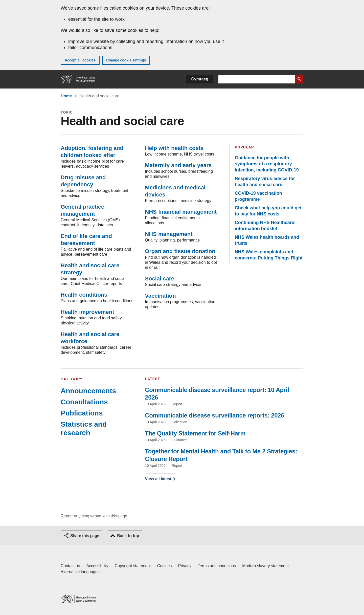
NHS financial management (181, 212)
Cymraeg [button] (200, 79)
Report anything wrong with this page (94, 516)
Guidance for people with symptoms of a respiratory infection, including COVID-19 (267, 164)
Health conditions (84, 295)
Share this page (85, 536)
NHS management (169, 234)
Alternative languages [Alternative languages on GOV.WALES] (80, 572)
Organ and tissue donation (180, 251)
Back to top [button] (128, 536)
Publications (82, 413)
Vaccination (160, 296)
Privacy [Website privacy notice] (185, 566)
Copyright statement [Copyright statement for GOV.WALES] (133, 566)
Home (66, 96)
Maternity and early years (178, 165)
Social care (160, 279)
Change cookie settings (126, 60)
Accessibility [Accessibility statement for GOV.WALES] (97, 566)
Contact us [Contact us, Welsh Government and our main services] (70, 566)
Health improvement (87, 312)
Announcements (88, 391)
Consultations (84, 402)
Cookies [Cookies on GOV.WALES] (165, 566)
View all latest (158, 479)
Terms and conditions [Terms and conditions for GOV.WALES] (217, 566)
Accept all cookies (80, 60)
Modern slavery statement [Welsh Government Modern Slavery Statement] (265, 566)
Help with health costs (174, 148)
